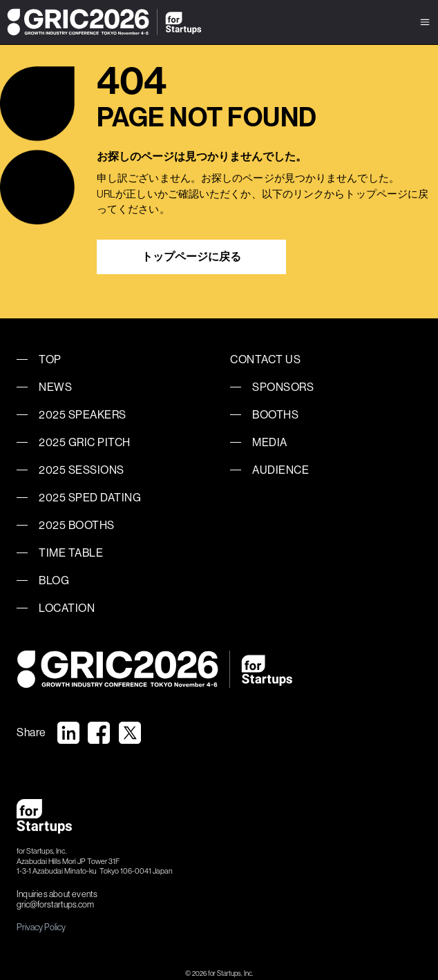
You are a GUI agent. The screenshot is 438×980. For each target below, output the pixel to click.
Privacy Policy (41, 927)
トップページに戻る (191, 257)
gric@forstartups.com (55, 905)
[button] (425, 22)
